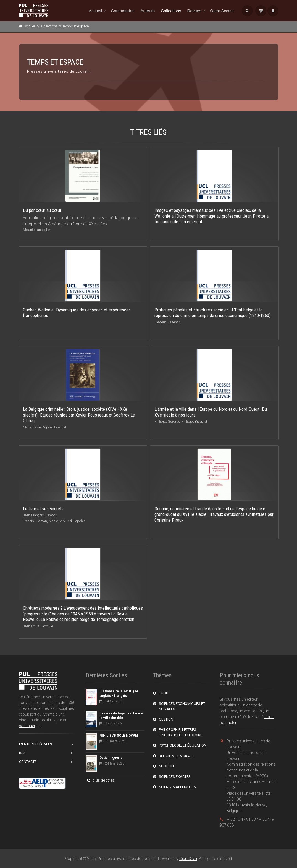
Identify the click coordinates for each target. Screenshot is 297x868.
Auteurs (148, 11)
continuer (30, 726)
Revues (194, 11)
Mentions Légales (36, 744)
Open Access (222, 11)
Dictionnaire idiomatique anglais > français (119, 693)
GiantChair (188, 859)
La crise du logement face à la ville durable (121, 715)
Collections (171, 11)
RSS (22, 753)
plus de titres (100, 780)
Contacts (28, 762)
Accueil (95, 11)
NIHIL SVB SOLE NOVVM (119, 735)
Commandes (123, 11)
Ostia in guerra (111, 757)
